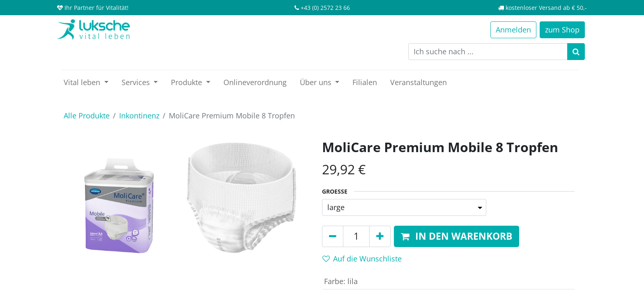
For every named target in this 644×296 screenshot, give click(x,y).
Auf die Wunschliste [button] (362, 259)
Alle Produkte (87, 116)
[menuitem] (255, 82)
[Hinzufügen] (380, 236)
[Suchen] (576, 52)
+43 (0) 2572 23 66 (325, 8)
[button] (457, 236)
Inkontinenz (139, 116)
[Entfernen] (333, 236)
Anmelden (513, 30)
